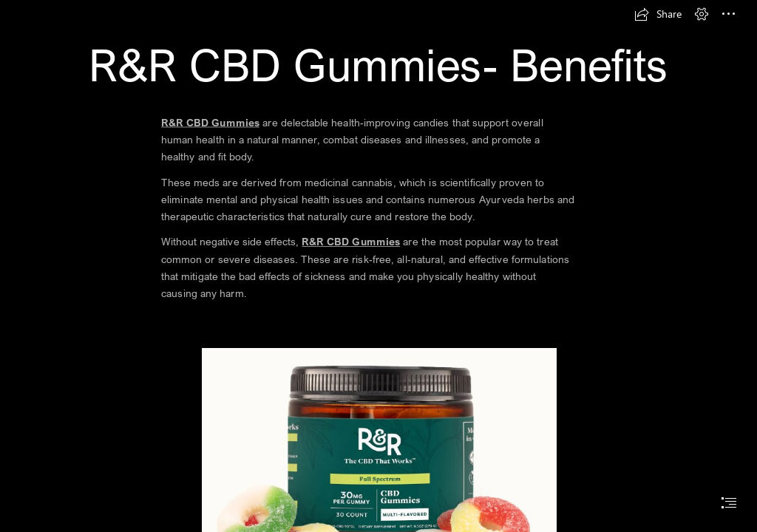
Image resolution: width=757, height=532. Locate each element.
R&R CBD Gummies (210, 122)
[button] (658, 14)
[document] (378, 266)
